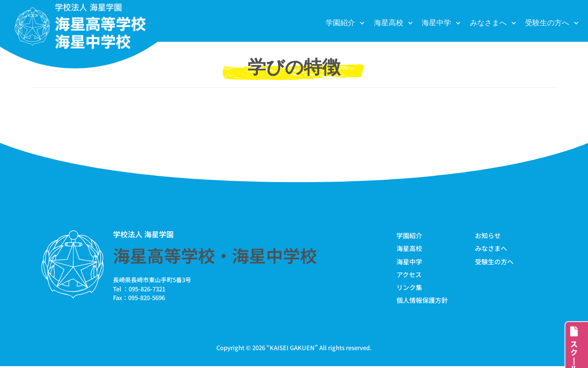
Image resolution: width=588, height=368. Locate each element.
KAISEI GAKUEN (292, 349)
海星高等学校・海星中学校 (215, 255)
